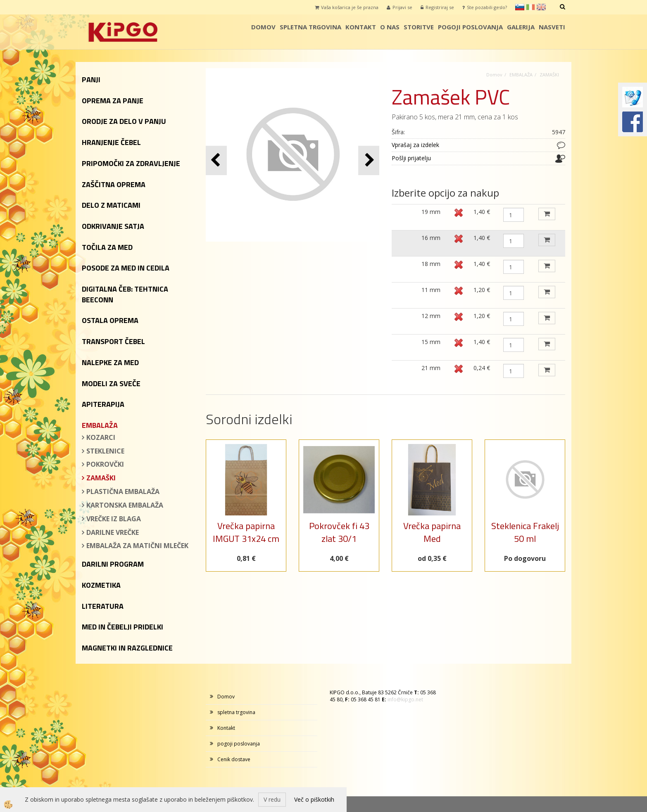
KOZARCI (101, 437)
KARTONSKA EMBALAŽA (125, 505)
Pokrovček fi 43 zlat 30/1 (339, 532)
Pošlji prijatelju (411, 158)
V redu (272, 799)
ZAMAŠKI (101, 478)
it (530, 7)
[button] (369, 160)
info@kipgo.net (405, 699)
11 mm (431, 290)
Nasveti (552, 27)
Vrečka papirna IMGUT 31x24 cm (246, 532)
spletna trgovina (310, 27)
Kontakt (361, 27)
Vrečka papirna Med (432, 532)
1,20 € (482, 290)
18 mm (431, 264)
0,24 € (482, 368)
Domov (263, 27)
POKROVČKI (105, 464)
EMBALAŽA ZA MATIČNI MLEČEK (137, 546)
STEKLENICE (105, 451)
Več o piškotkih (314, 799)
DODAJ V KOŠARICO (547, 214)
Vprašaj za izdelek (415, 145)
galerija (521, 27)
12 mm (431, 316)
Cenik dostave (234, 759)
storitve (419, 27)
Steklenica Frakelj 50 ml (525, 532)
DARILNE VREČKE (113, 532)
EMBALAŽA (521, 75)
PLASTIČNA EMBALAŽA (123, 491)
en (541, 7)
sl (520, 7)
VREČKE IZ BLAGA (114, 519)
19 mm (431, 212)
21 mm (431, 368)
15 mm (431, 342)
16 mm (431, 238)
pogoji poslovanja (470, 27)
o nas (390, 27)
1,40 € (482, 212)
